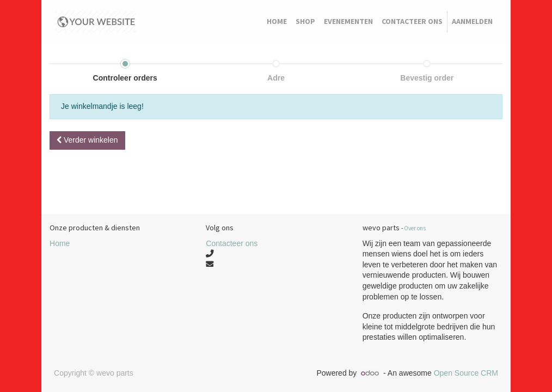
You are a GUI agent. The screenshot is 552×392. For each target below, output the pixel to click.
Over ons (415, 228)
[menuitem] (277, 22)
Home (60, 243)
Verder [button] (87, 140)
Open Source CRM (466, 373)
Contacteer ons (232, 243)
